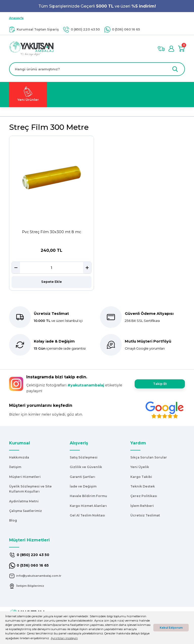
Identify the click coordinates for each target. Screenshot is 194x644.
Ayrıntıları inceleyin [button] (64, 638)
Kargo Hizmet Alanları (88, 506)
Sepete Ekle (52, 282)
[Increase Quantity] (87, 268)
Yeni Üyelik (140, 467)
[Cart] (181, 49)
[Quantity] (52, 268)
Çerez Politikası (144, 496)
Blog (13, 520)
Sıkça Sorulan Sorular (149, 457)
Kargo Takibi (141, 477)
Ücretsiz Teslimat (145, 515)
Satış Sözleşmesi (84, 457)
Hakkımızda (19, 457)
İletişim (15, 467)
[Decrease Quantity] (16, 268)
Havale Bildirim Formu (88, 496)
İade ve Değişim (83, 486)
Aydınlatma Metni (24, 501)
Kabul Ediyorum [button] (171, 628)
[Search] (97, 69)
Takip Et (160, 384)
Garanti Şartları (82, 477)
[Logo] (31, 48)
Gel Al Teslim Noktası (87, 515)
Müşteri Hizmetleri (25, 477)
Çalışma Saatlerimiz (26, 511)
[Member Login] (171, 49)
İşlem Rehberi (142, 506)
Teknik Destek (143, 486)
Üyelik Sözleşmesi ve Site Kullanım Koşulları (30, 489)
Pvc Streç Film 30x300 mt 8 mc (52, 232)
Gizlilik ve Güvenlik (86, 467)
